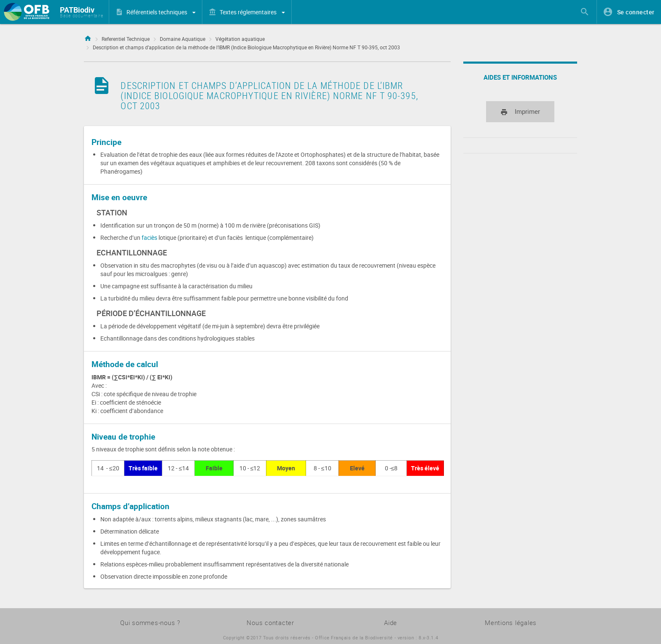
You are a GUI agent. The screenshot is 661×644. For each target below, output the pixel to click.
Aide (391, 623)
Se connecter (636, 12)
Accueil (88, 37)
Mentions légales (511, 623)
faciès (150, 237)
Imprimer (520, 112)
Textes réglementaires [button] (252, 12)
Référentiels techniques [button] (161, 12)
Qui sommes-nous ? (150, 623)
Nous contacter (270, 623)
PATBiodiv (77, 10)
